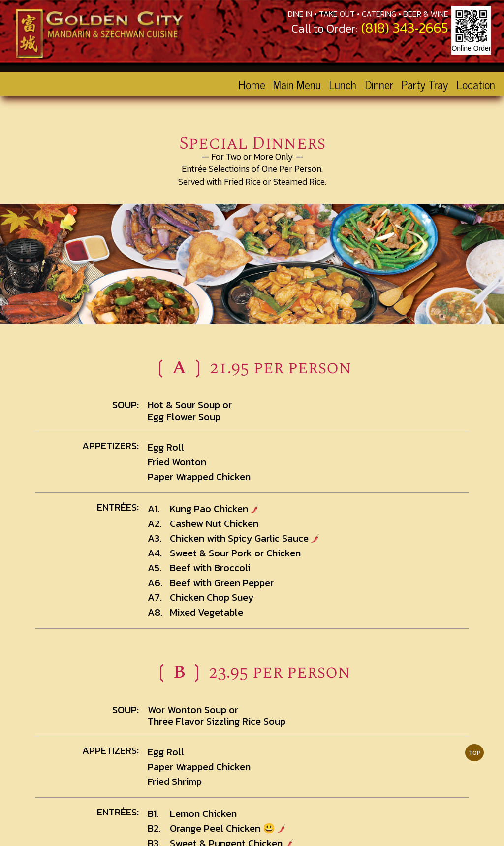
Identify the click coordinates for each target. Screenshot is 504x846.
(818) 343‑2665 (405, 28)
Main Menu (297, 84)
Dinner (379, 84)
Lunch (343, 84)
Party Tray (425, 84)
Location (476, 84)
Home (252, 84)
